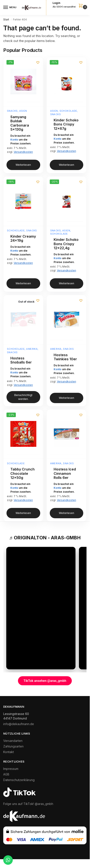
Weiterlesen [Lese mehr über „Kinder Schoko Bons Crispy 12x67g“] (67, 165)
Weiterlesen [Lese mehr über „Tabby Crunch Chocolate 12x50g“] (23, 513)
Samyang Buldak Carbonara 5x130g (20, 123)
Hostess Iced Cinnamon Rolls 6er (65, 473)
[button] (70, 5)
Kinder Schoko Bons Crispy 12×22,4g (66, 244)
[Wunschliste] (38, 62)
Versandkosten (23, 152)
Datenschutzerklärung (19, 780)
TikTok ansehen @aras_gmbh (45, 681)
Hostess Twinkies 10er (65, 357)
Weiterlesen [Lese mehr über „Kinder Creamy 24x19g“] (23, 283)
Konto (14, 140)
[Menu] (10, 8)
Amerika (32, 349)
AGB (6, 774)
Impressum (11, 769)
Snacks (12, 111)
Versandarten (13, 741)
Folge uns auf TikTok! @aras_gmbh (28, 804)
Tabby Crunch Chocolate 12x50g (22, 473)
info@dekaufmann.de (19, 724)
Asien (23, 111)
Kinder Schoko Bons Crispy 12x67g (66, 124)
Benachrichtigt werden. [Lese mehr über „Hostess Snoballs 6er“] (23, 397)
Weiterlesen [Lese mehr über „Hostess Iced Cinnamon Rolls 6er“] (67, 513)
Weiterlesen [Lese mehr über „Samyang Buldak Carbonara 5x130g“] (23, 165)
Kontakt (9, 752)
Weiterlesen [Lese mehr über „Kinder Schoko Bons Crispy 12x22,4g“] (67, 283)
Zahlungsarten (13, 746)
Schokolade (68, 111)
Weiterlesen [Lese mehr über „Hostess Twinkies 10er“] (67, 398)
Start (6, 19)
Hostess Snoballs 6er (21, 360)
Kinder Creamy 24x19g (23, 239)
